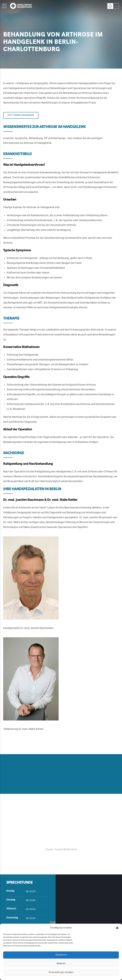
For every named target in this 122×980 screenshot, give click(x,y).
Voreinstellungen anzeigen (61, 972)
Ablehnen (61, 964)
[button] (117, 928)
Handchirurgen (50, 103)
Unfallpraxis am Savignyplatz (32, 84)
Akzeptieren (61, 955)
